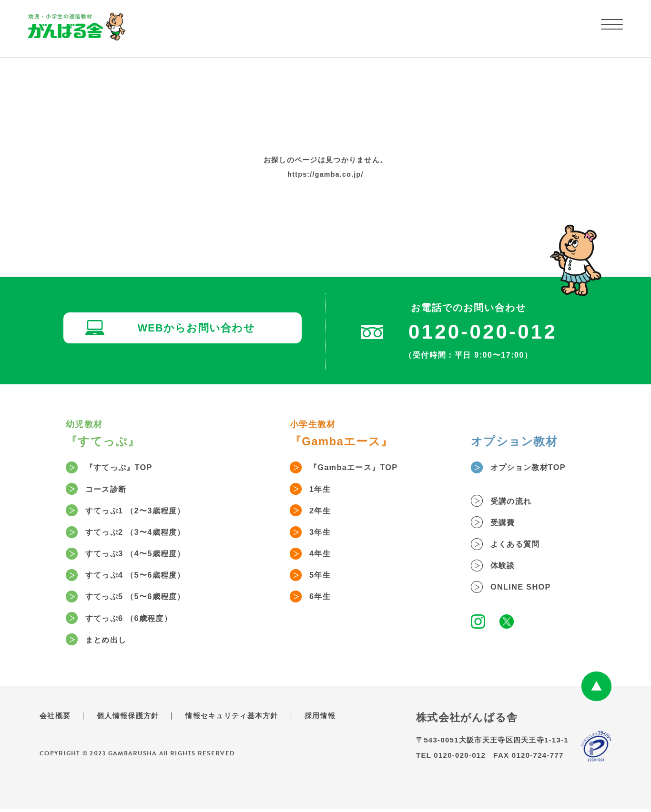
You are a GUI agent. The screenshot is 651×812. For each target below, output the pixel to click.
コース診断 (110, 490)
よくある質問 (520, 545)
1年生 (323, 490)
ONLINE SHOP (525, 589)
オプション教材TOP (534, 468)
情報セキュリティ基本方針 (240, 719)
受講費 (506, 523)
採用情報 (332, 719)
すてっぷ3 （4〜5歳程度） (143, 555)
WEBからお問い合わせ (199, 330)
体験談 (506, 567)
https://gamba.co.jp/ (325, 174)
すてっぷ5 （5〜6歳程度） (143, 599)
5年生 (323, 577)
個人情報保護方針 (132, 719)
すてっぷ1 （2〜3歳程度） (143, 511)
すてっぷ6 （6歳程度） (135, 621)
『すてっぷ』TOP (124, 468)
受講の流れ (515, 501)
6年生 (323, 599)
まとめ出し (110, 643)
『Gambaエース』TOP (360, 468)
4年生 (323, 555)
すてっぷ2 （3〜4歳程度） (143, 533)
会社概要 (56, 719)
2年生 (323, 511)
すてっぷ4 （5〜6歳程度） (143, 577)
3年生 (323, 533)
